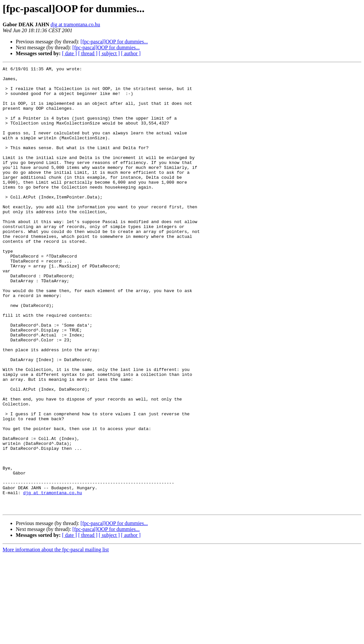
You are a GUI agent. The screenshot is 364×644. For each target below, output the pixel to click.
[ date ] (69, 53)
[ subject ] (109, 53)
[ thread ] (88, 53)
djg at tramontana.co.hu (75, 24)
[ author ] (131, 53)
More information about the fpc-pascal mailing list (56, 638)
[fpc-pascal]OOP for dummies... (114, 42)
